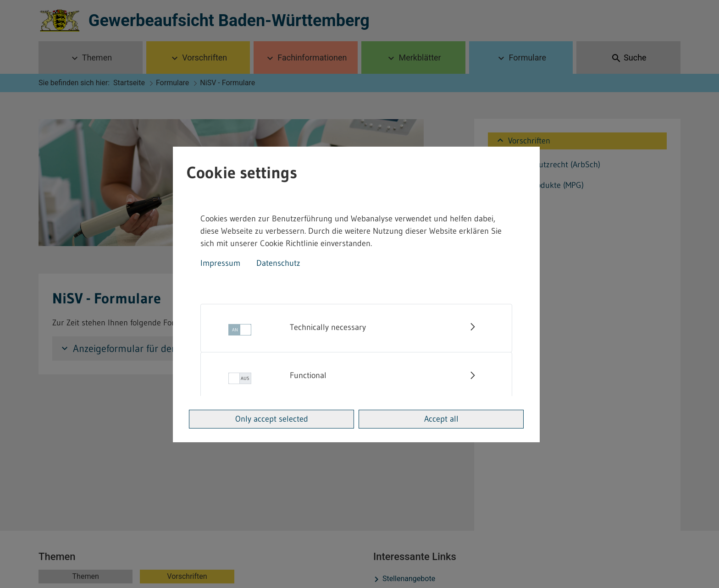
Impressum (220, 263)
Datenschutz (278, 263)
